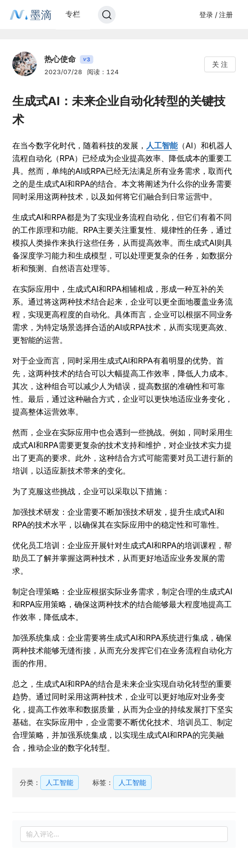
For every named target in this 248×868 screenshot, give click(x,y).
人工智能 (162, 145)
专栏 (73, 14)
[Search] (107, 15)
